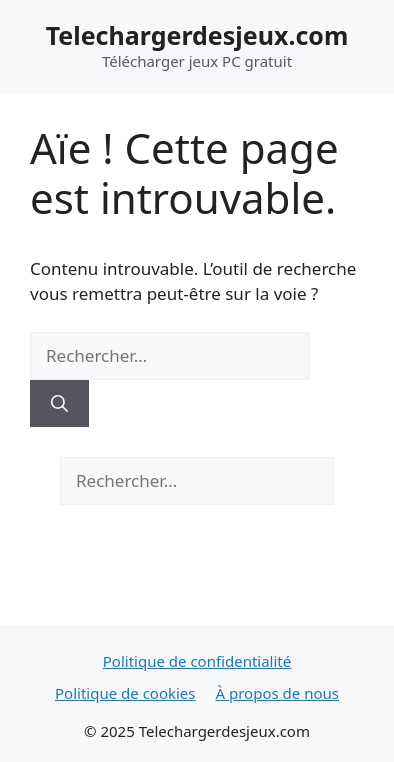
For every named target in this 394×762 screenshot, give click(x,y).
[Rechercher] (59, 404)
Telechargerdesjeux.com (197, 35)
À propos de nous (277, 693)
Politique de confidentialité (197, 661)
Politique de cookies (125, 693)
